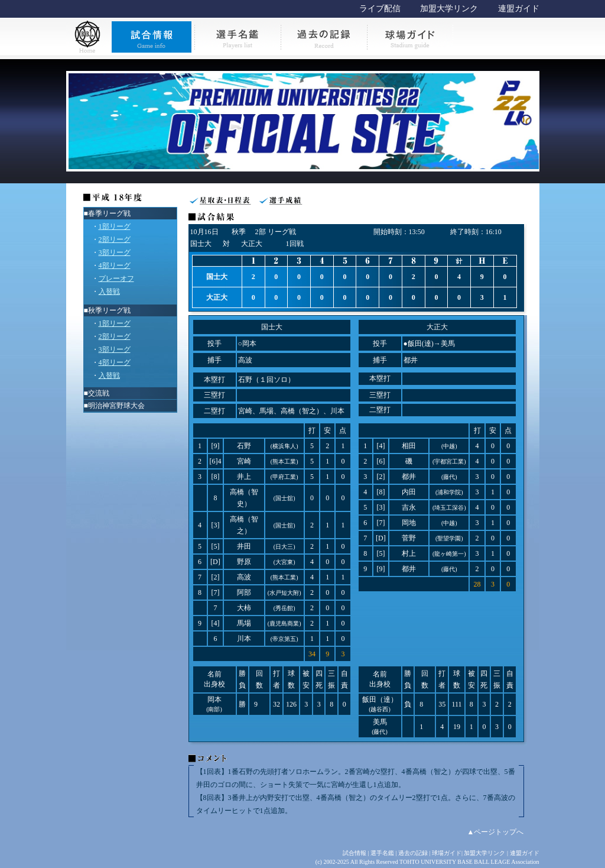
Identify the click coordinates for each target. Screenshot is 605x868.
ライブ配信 (380, 9)
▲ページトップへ (496, 832)
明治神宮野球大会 (116, 406)
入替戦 (109, 292)
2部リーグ (115, 239)
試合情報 (354, 853)
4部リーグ (115, 265)
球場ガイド (447, 853)
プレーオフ (116, 278)
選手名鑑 (382, 853)
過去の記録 (413, 853)
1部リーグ (115, 226)
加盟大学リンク (449, 9)
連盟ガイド (519, 9)
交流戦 (99, 393)
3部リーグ (115, 252)
